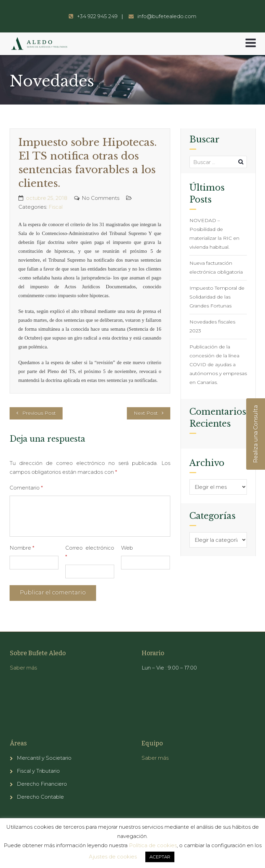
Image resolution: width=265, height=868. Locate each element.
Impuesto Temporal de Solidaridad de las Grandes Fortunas (217, 297)
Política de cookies (153, 845)
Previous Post (39, 413)
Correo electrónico (90, 552)
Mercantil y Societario (44, 758)
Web (127, 548)
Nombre (22, 548)
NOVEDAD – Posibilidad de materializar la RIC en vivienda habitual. (214, 234)
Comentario (26, 488)
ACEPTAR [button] (160, 857)
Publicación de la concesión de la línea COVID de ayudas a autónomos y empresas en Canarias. (218, 364)
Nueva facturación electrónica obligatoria (216, 267)
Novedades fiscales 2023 (212, 326)
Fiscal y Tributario (38, 771)
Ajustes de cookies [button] (113, 857)
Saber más (23, 668)
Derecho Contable (40, 797)
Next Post (146, 413)
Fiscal (56, 207)
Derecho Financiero (42, 784)
